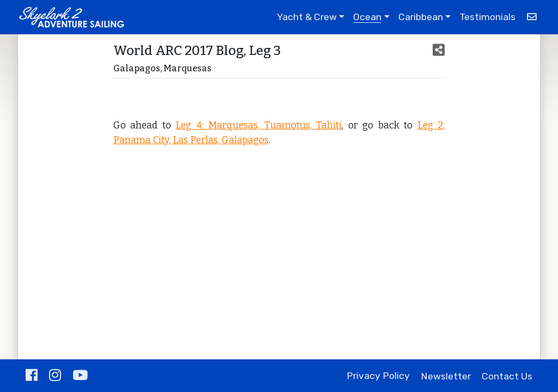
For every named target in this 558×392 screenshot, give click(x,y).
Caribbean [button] (421, 17)
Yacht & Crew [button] (307, 17)
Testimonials (487, 17)
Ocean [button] (367, 17)
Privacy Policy (378, 376)
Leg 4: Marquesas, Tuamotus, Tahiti (259, 125)
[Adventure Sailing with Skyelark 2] (71, 17)
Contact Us (507, 376)
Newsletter (446, 376)
